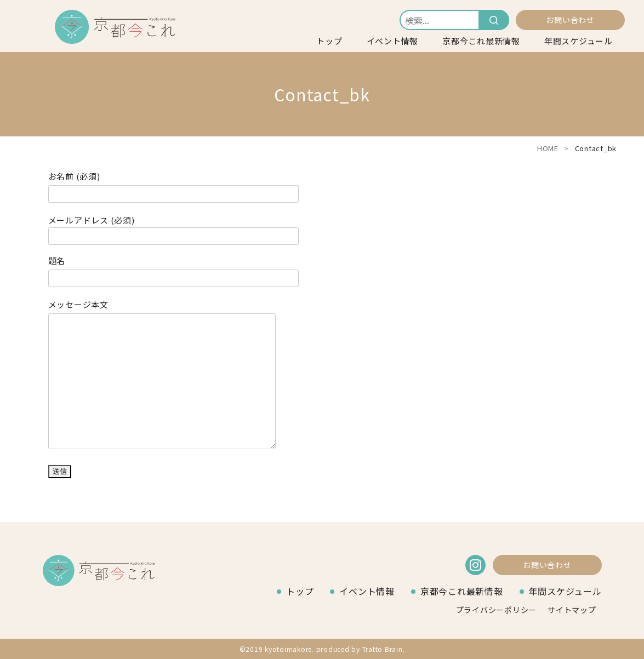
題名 (173, 270)
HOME (548, 148)
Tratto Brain (383, 649)
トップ (329, 41)
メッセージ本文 (162, 376)
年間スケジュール (579, 41)
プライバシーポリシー (497, 610)
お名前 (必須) (173, 185)
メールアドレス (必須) (173, 228)
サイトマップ (572, 610)
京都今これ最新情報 (481, 41)
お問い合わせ (570, 20)
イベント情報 (393, 41)
